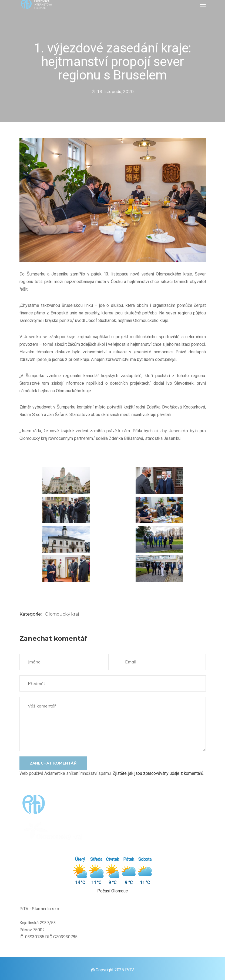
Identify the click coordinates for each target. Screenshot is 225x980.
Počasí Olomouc (112, 891)
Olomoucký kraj (62, 614)
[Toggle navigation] (203, 5)
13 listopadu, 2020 (113, 91)
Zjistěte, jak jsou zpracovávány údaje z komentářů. (158, 773)
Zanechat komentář (53, 763)
